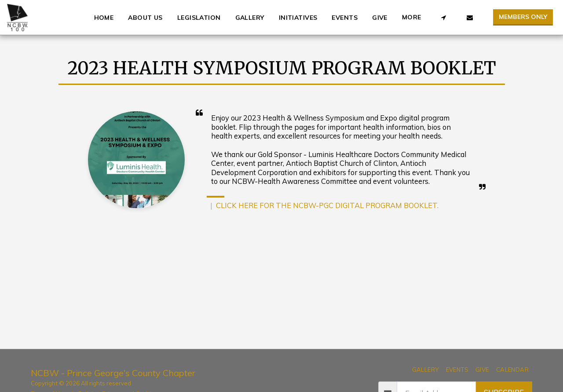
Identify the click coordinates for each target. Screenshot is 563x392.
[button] (443, 18)
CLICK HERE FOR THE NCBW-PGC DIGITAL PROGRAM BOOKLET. (327, 205)
